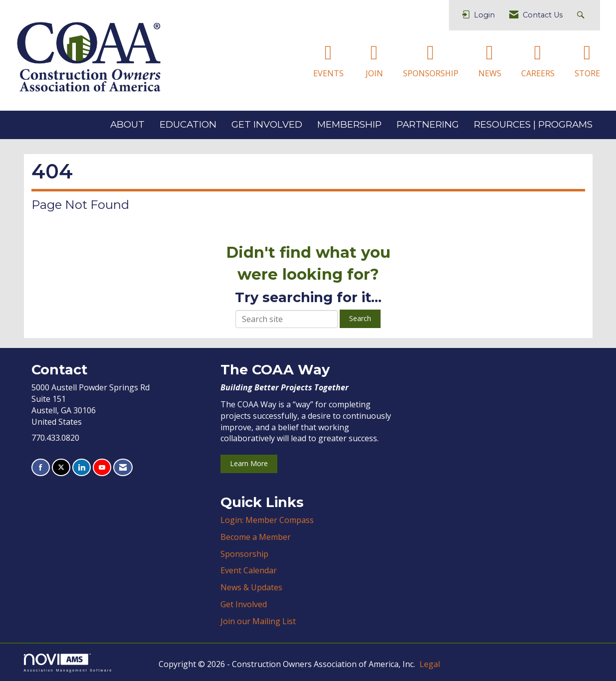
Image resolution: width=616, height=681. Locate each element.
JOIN (374, 73)
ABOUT (127, 124)
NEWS (490, 73)
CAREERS (538, 73)
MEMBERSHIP (349, 124)
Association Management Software (68, 663)
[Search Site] (582, 15)
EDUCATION (188, 124)
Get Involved (244, 604)
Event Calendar (249, 570)
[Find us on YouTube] (102, 467)
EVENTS (328, 73)
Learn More (249, 463)
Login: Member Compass (267, 520)
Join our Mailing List (258, 621)
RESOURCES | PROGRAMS (533, 124)
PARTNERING (428, 124)
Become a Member (256, 537)
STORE (587, 73)
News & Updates (251, 587)
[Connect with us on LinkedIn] (82, 467)
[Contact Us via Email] (123, 467)
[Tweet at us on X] (61, 467)
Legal (430, 664)
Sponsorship (244, 554)
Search (360, 318)
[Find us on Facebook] (41, 467)
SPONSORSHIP (431, 73)
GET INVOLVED (267, 124)
